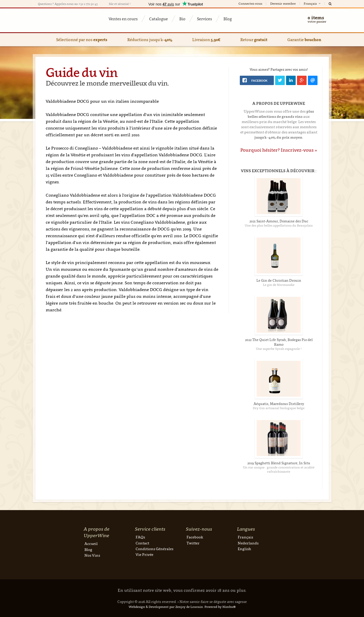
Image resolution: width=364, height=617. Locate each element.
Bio (182, 19)
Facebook (195, 537)
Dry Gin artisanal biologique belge (279, 408)
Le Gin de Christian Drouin (279, 280)
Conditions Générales (154, 549)
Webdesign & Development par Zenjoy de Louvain (166, 607)
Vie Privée (144, 554)
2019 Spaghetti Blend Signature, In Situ (279, 463)
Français (313, 4)
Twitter (193, 543)
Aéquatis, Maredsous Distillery (279, 404)
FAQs (140, 537)
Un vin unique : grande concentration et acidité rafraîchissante (279, 469)
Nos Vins (92, 555)
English (244, 549)
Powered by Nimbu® (220, 607)
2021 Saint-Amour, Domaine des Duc (279, 221)
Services (204, 19)
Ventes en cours (123, 19)
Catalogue (158, 19)
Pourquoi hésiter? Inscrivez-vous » (279, 150)
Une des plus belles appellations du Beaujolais (279, 225)
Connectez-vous (250, 4)
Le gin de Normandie (279, 285)
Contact (142, 543)
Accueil (91, 544)
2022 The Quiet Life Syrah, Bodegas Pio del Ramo (279, 342)
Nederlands (248, 543)
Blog (228, 19)
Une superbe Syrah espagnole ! (279, 349)
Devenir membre (283, 4)
